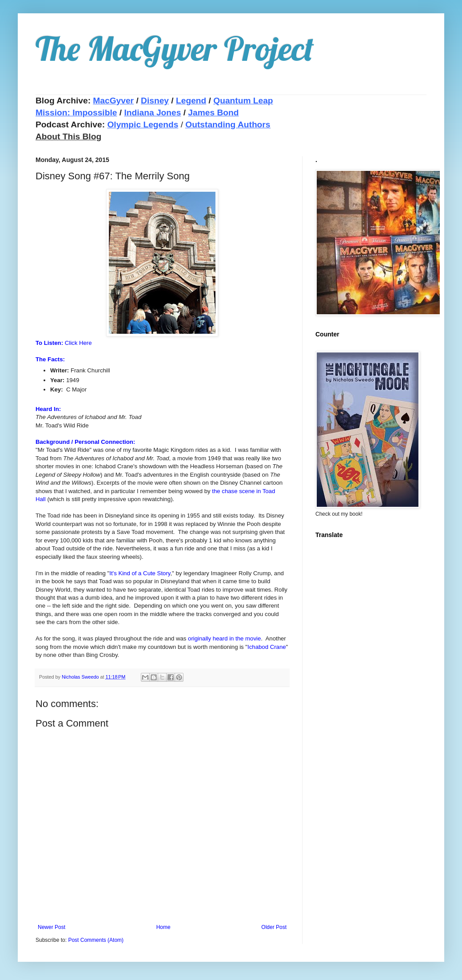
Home (163, 927)
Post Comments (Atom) (96, 940)
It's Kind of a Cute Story (140, 573)
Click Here (78, 343)
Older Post (274, 927)
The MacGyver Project (175, 48)
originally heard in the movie (224, 638)
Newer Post (52, 927)
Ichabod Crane (267, 647)
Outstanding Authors (228, 124)
